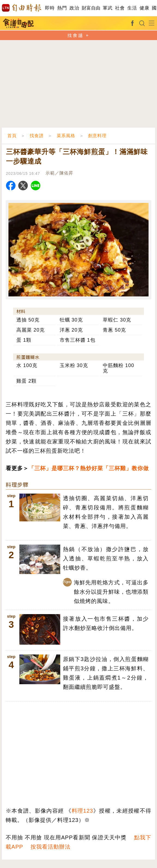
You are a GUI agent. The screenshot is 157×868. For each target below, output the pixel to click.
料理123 (82, 811)
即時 (50, 8)
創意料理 (97, 136)
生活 (132, 8)
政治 (74, 8)
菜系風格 (66, 136)
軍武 (108, 8)
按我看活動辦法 (51, 847)
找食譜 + (78, 35)
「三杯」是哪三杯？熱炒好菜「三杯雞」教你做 (89, 468)
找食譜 (37, 136)
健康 (144, 8)
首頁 (12, 136)
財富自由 (91, 8)
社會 (120, 8)
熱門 (62, 8)
